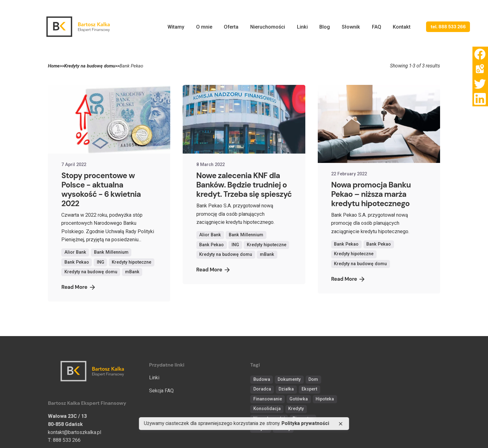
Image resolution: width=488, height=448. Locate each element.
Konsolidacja (267, 409)
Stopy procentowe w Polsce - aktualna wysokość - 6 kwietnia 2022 (101, 189)
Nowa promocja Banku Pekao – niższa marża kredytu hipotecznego (371, 194)
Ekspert (309, 389)
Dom (313, 379)
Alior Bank (75, 252)
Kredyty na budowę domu (91, 272)
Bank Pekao (77, 262)
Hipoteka (325, 399)
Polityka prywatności (305, 424)
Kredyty (296, 409)
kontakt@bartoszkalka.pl (75, 432)
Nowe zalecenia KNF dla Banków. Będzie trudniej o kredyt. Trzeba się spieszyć (244, 185)
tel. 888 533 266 (448, 27)
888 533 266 (67, 440)
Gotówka (299, 399)
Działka (286, 389)
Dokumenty (289, 379)
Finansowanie (268, 399)
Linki (154, 378)
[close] (340, 424)
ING (101, 262)
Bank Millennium (111, 252)
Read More (78, 287)
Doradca (262, 389)
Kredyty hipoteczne (131, 262)
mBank (132, 272)
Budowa (262, 379)
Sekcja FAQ (161, 391)
